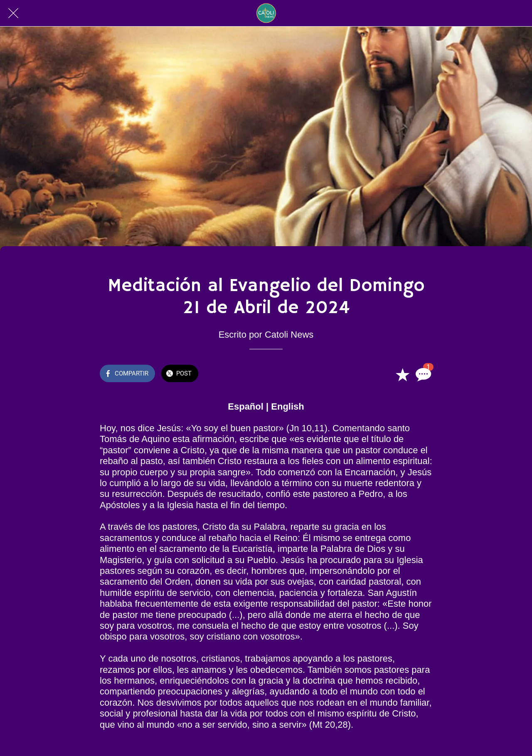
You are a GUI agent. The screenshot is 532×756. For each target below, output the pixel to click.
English (287, 406)
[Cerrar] (13, 13)
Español (246, 406)
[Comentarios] (422, 374)
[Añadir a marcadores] (402, 374)
